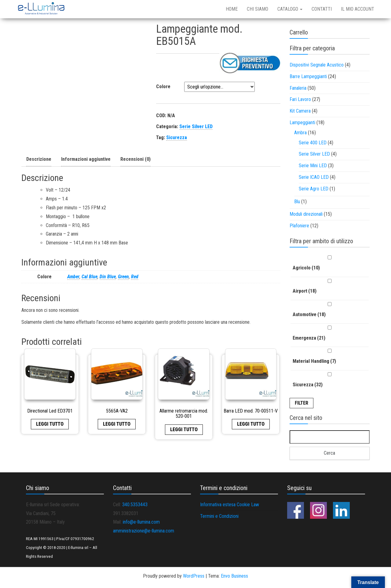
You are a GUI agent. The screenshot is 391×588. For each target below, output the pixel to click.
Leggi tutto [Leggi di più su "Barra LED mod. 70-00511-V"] (251, 424)
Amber (73, 277)
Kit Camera (300, 111)
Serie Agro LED (314, 189)
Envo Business (234, 576)
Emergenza (309, 338)
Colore (163, 87)
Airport (305, 291)
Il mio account (358, 9)
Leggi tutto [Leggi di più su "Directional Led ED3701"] (50, 424)
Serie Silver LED (196, 126)
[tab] (39, 160)
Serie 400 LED (313, 143)
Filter (301, 403)
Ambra (300, 133)
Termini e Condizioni (219, 516)
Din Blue (108, 277)
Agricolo (306, 268)
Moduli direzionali (306, 214)
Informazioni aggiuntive (86, 159)
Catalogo (290, 9)
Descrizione (39, 159)
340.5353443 (135, 505)
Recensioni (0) (135, 159)
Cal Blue (90, 277)
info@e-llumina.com (141, 522)
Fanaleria (298, 88)
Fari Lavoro (300, 99)
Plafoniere (299, 226)
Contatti (322, 9)
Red (135, 277)
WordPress (194, 576)
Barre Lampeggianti (308, 76)
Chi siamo (258, 9)
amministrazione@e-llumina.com (144, 531)
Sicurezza (177, 137)
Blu (297, 202)
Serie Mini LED (313, 166)
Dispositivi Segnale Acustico (317, 65)
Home (232, 9)
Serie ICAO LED (314, 177)
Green (123, 277)
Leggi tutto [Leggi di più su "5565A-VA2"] (117, 424)
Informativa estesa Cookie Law (230, 505)
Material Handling (314, 361)
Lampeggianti (302, 123)
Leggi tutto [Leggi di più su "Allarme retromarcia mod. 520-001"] (184, 429)
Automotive (309, 314)
